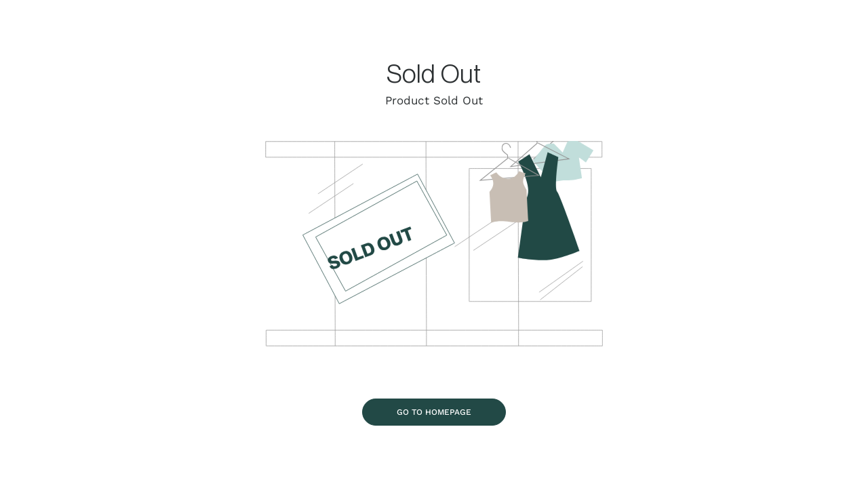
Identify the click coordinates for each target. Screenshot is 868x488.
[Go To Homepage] (434, 412)
